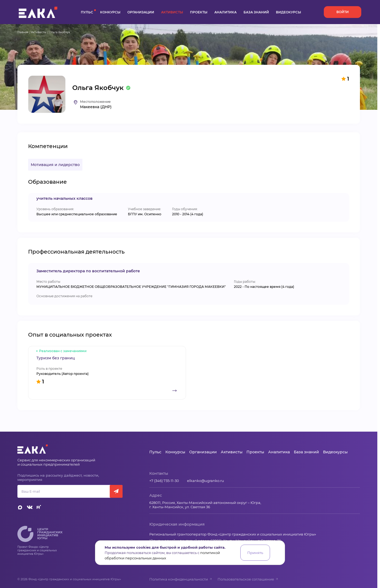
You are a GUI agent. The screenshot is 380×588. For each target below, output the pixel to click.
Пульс (87, 12)
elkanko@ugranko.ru (206, 481)
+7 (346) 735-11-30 (164, 481)
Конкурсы (110, 12)
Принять (255, 553)
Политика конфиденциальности (181, 579)
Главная (23, 32)
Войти (343, 12)
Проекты (199, 12)
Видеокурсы (288, 12)
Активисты (172, 12)
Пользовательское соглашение (248, 579)
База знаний (256, 12)
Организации (141, 12)
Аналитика (225, 12)
